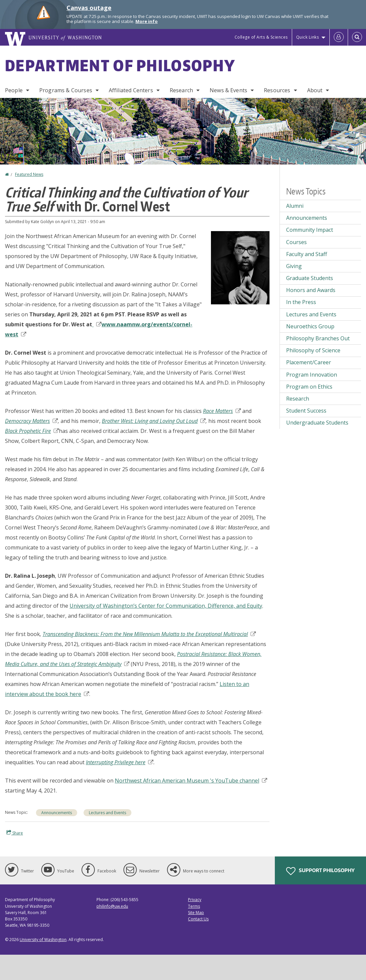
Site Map (196, 913)
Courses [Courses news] (296, 242)
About (315, 90)
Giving (294, 266)
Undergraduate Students (317, 423)
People (14, 90)
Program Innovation (312, 375)
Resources (277, 90)
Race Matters (222, 411)
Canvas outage (89, 8)
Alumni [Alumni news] (295, 206)
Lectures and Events (107, 813)
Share (15, 833)
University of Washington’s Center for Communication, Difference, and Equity (166, 606)
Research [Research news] (298, 399)
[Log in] (339, 37)
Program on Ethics (309, 387)
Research (181, 90)
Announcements (57, 813)
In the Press (301, 302)
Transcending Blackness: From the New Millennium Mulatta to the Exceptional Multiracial (149, 634)
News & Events (228, 90)
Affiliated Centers (131, 90)
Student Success (306, 411)
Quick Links (308, 37)
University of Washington (43, 940)
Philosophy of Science (313, 350)
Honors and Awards (311, 290)
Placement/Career (309, 362)
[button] (240, 267)
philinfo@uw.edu (112, 906)
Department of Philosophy (120, 65)
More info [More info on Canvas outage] (147, 21)
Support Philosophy (320, 871)
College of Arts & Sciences (261, 37)
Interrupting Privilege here (120, 762)
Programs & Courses (66, 90)
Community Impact (310, 230)
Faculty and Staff (307, 254)
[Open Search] (357, 37)
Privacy (195, 900)
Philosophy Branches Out (318, 338)
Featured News (29, 174)
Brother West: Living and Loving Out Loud (154, 421)
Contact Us (198, 919)
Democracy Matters (31, 421)
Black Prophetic (32, 431)
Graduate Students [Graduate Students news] (310, 278)
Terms (194, 906)
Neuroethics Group (310, 326)
